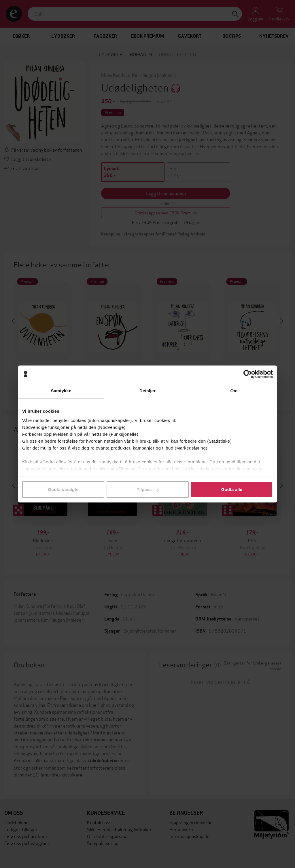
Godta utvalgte (63, 489)
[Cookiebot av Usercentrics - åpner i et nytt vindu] (248, 374)
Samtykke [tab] (61, 391)
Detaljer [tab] (147, 391)
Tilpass (148, 489)
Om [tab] (234, 391)
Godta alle (232, 489)
